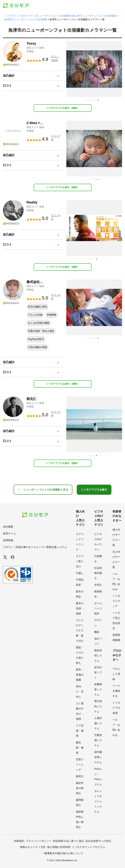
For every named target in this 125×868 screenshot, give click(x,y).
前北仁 (31, 399)
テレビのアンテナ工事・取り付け (80, 630)
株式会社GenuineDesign (45, 282)
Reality (32, 202)
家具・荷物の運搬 (80, 675)
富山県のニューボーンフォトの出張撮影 (94, 16)
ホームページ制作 (98, 608)
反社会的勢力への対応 (98, 841)
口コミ (7, 86)
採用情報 (8, 540)
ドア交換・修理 (80, 731)
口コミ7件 (56, 138)
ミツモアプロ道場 (116, 708)
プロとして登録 (116, 674)
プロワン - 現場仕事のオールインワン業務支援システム (35, 547)
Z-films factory (38, 123)
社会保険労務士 (98, 573)
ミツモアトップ (13, 16)
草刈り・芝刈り (80, 692)
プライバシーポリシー (39, 841)
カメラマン (29, 16)
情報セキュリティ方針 (33, 847)
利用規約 (19, 841)
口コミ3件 (56, 414)
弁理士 (98, 585)
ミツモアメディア (116, 601)
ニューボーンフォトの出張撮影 (54, 16)
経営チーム (9, 533)
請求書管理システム (98, 757)
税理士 (80, 776)
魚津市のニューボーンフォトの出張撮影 (26, 19)
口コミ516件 (55, 58)
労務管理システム (98, 740)
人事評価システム (98, 723)
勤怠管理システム (98, 656)
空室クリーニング (80, 765)
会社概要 (8, 527)
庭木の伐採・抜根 (80, 608)
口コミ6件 (56, 297)
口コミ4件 (56, 217)
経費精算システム (98, 689)
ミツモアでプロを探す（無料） (63, 108)
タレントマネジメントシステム (98, 801)
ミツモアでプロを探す (94, 490)
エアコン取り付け (80, 561)
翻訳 (97, 632)
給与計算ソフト (98, 672)
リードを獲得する (116, 691)
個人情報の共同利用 (59, 847)
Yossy (31, 43)
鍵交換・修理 (80, 748)
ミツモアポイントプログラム (89, 847)
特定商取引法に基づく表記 (68, 841)
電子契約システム (98, 706)
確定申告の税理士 (80, 788)
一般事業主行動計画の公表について (63, 853)
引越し (80, 573)
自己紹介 (9, 76)
